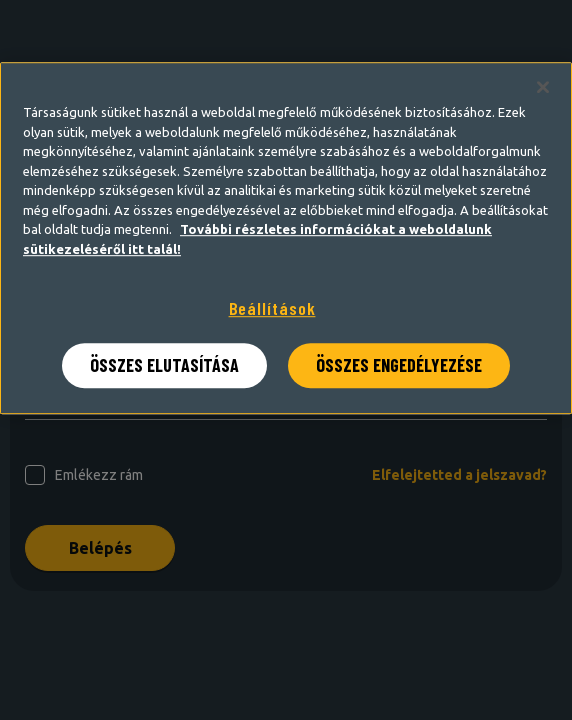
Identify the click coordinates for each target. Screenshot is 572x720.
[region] (286, 238)
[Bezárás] (543, 87)
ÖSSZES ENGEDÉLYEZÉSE (399, 365)
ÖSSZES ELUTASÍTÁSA (164, 365)
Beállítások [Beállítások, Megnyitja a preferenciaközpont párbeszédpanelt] (272, 308)
